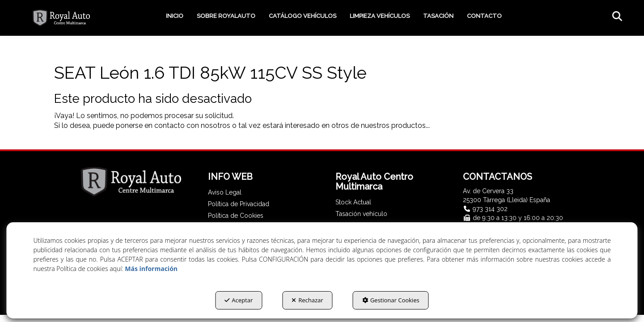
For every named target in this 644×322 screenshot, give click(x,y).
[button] (61, 18)
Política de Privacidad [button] (239, 204)
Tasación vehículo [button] (361, 214)
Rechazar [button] (307, 300)
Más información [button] (151, 269)
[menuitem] (175, 16)
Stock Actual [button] (353, 202)
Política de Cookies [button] (236, 216)
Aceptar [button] (239, 300)
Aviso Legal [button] (225, 192)
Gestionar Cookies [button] (391, 300)
